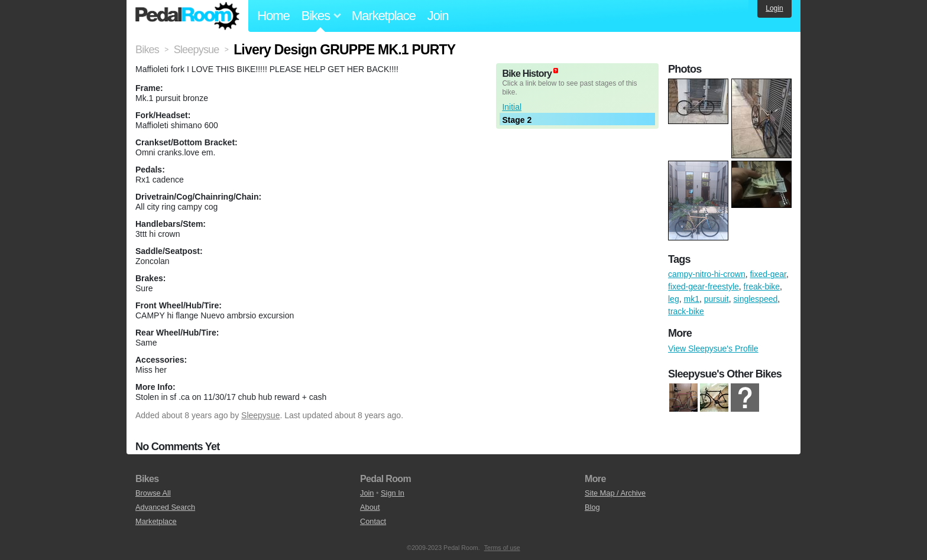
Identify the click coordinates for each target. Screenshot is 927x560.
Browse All (153, 493)
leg (674, 299)
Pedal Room (187, 16)
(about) (556, 71)
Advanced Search (165, 507)
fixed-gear (768, 274)
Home (273, 16)
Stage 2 (517, 120)
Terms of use (502, 548)
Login (774, 8)
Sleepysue (260, 415)
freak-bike (762, 286)
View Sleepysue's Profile (713, 349)
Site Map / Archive (615, 493)
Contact (373, 521)
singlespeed (756, 299)
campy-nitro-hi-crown (707, 274)
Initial (512, 107)
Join (438, 16)
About (370, 507)
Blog (592, 507)
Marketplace (384, 16)
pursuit (717, 299)
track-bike (686, 311)
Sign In (393, 493)
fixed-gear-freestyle (704, 286)
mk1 (691, 299)
